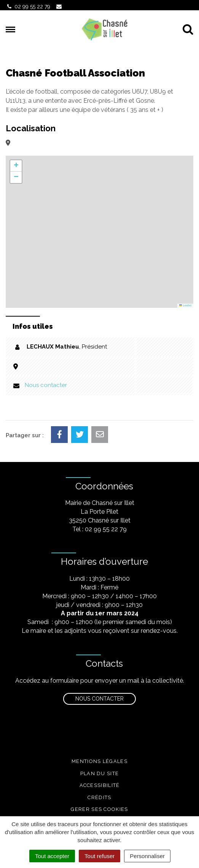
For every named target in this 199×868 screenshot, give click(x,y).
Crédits (99, 797)
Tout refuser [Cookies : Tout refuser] (99, 856)
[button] (16, 166)
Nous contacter (46, 385)
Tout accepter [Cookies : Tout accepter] (52, 856)
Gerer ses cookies (99, 809)
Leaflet (185, 305)
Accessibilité (100, 785)
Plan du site (100, 773)
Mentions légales (99, 761)
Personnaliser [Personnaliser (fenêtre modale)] (147, 856)
